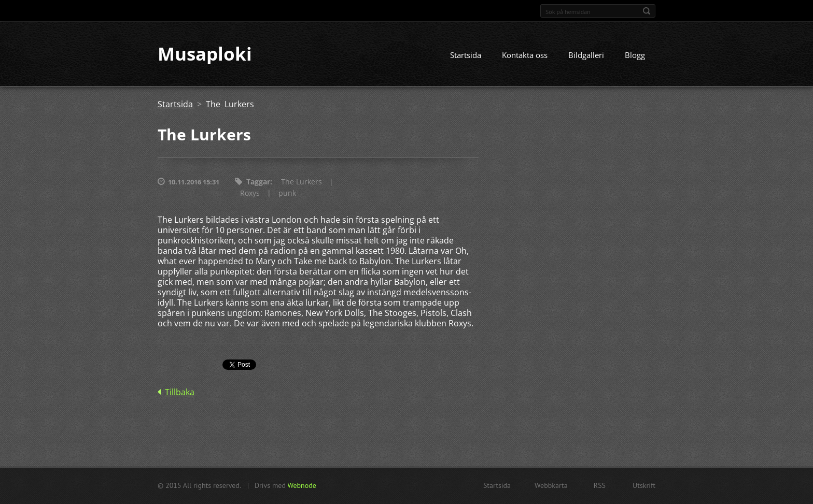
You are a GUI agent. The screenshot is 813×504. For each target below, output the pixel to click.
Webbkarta (551, 485)
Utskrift (644, 485)
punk (287, 193)
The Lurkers (302, 182)
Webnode (302, 485)
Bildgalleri (586, 55)
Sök (647, 11)
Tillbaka (180, 393)
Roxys (250, 193)
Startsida (466, 55)
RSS (600, 485)
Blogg (635, 55)
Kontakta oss (525, 55)
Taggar (258, 182)
